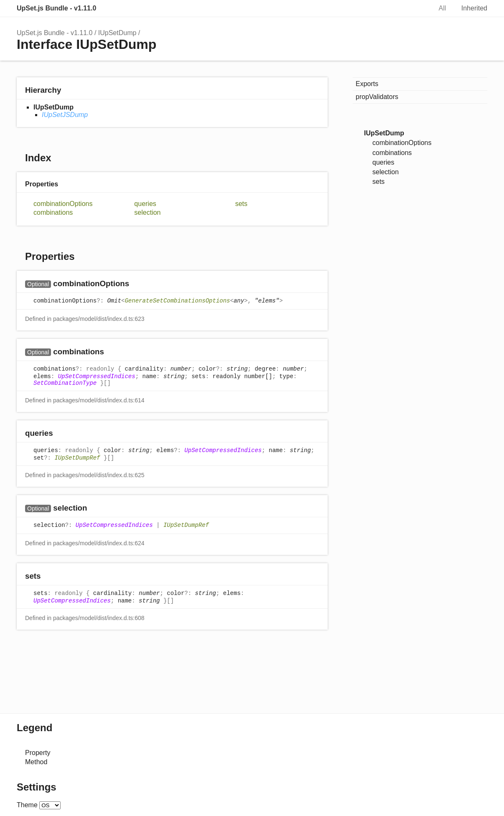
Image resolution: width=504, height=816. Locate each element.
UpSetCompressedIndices (97, 376)
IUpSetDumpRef (77, 458)
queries (145, 204)
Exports (367, 84)
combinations (53, 212)
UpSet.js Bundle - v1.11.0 (56, 8)
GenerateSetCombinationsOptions (177, 301)
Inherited (474, 8)
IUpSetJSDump (65, 115)
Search (417, 8)
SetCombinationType (65, 383)
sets (241, 204)
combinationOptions (63, 204)
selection (147, 212)
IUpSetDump (117, 33)
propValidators (377, 97)
